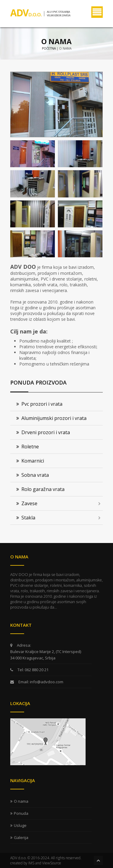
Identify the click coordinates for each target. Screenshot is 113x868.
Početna (49, 48)
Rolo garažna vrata (40, 489)
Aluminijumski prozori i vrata (51, 418)
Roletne (28, 447)
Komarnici (30, 461)
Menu (97, 12)
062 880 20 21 (36, 670)
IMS (31, 863)
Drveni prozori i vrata (43, 432)
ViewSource (52, 863)
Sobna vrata (33, 475)
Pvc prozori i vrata (39, 404)
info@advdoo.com (46, 682)
